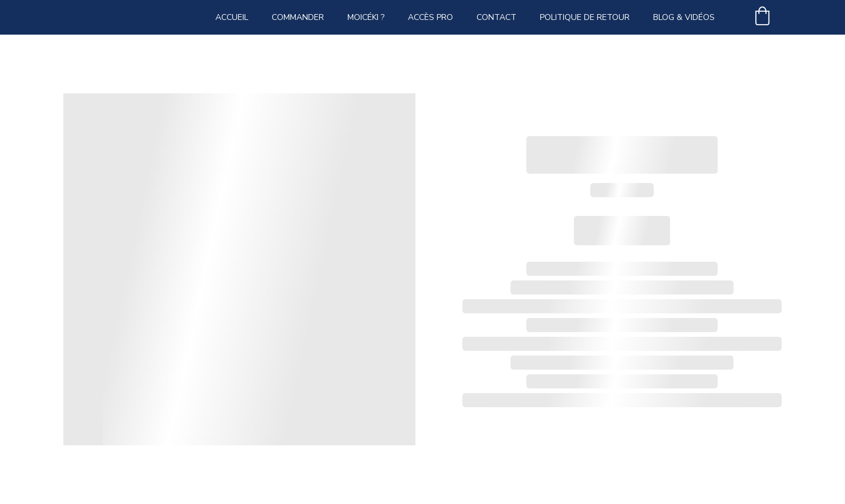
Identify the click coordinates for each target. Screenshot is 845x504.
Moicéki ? (366, 17)
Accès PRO (430, 17)
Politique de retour (585, 17)
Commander (298, 17)
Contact (496, 17)
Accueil (232, 17)
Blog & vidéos (684, 17)
